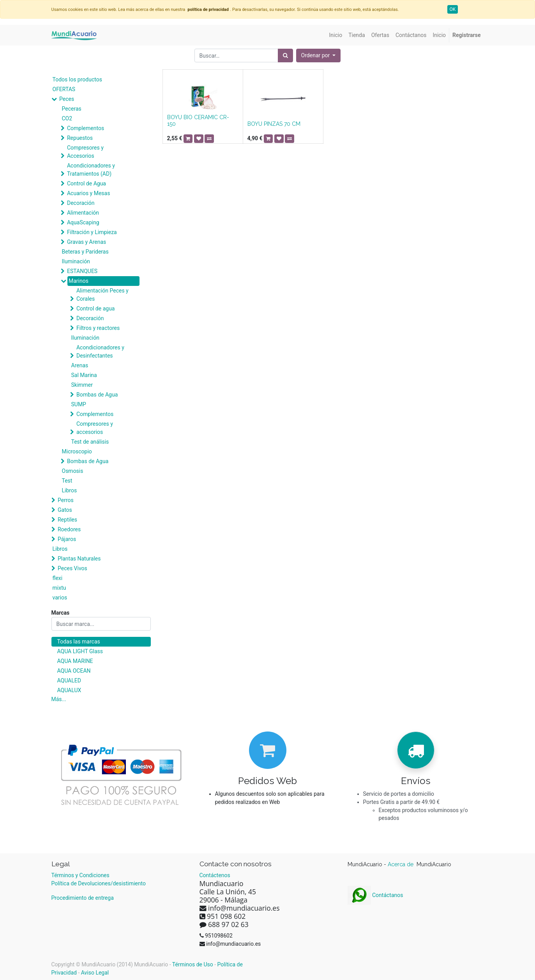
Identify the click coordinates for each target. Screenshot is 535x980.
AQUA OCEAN (74, 671)
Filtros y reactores (98, 328)
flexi (58, 578)
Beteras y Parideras (85, 252)
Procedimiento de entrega (83, 898)
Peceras (72, 109)
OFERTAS (64, 89)
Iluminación (76, 261)
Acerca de (401, 864)
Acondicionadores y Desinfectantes (100, 352)
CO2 (67, 118)
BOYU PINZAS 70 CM (274, 124)
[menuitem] (336, 35)
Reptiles (67, 520)
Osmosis (73, 471)
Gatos (65, 510)
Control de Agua (87, 183)
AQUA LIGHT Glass (80, 651)
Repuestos (80, 138)
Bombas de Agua (97, 395)
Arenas (80, 365)
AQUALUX (69, 690)
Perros (66, 500)
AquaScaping (83, 222)
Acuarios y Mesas (88, 193)
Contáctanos (375, 895)
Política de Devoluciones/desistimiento (99, 883)
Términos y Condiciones (80, 875)
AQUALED (69, 680)
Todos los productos (77, 79)
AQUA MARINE (75, 661)
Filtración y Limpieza (92, 232)
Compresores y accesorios (95, 428)
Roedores (69, 529)
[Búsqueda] (285, 56)
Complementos (86, 128)
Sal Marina (84, 375)
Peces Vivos (72, 568)
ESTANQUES (82, 271)
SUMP (79, 404)
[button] (319, 56)
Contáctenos (215, 875)
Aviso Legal (95, 973)
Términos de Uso (193, 964)
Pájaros (67, 539)
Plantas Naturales (79, 559)
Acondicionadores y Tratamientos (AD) (91, 170)
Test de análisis (90, 442)
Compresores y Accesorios (85, 152)
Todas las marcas (79, 642)
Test (67, 481)
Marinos (79, 281)
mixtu (59, 588)
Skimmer (82, 385)
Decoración (81, 203)
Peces (67, 99)
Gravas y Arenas (87, 242)
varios (60, 598)
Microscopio (77, 451)
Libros (70, 490)
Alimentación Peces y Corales (102, 295)
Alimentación (83, 213)
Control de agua (95, 308)
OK (453, 9)
